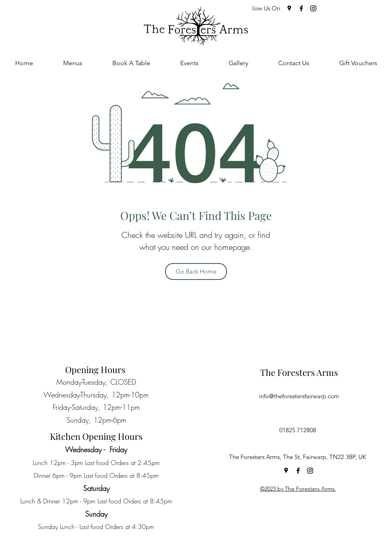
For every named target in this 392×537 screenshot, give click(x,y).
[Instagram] (313, 8)
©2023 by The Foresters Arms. (298, 489)
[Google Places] (289, 8)
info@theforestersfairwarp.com (299, 396)
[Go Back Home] (196, 271)
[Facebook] (301, 8)
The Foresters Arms (299, 372)
